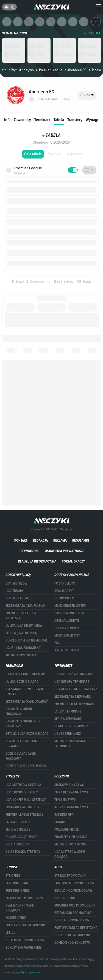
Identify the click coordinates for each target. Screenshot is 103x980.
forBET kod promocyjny (24, 898)
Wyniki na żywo (15, 33)
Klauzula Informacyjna (37, 561)
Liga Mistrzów (16, 583)
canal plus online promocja (19, 711)
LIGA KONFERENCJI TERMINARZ (76, 689)
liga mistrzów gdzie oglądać (70, 854)
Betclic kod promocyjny (73, 891)
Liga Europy (15, 591)
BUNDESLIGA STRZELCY (21, 837)
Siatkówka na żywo (69, 785)
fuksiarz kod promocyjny (26, 925)
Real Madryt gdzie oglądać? (20, 908)
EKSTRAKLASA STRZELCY (23, 807)
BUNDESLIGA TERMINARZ (71, 726)
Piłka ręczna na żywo (71, 792)
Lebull (10, 933)
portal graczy (73, 561)
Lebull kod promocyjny (73, 935)
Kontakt (21, 540)
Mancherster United (70, 606)
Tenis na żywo (65, 800)
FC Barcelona (65, 583)
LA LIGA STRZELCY (18, 822)
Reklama (60, 540)
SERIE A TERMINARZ (68, 719)
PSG (57, 643)
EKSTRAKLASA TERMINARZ (73, 697)
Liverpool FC (64, 598)
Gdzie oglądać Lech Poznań (26, 766)
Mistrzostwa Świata (21, 655)
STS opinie (13, 876)
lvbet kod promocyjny (72, 920)
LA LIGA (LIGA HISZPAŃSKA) (24, 626)
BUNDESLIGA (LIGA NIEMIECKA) (26, 640)
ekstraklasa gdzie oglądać (27, 701)
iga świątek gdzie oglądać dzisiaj (26, 692)
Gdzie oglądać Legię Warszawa (21, 756)
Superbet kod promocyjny (75, 905)
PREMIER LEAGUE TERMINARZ (74, 704)
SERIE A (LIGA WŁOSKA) (21, 633)
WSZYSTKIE (92, 33)
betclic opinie (65, 898)
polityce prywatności (30, 972)
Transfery (75, 120)
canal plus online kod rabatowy (23, 724)
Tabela (59, 120)
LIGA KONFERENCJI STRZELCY (26, 800)
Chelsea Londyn (66, 628)
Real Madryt (64, 591)
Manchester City (67, 635)
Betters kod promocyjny (25, 940)
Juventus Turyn (66, 650)
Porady (60, 822)
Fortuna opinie (17, 883)
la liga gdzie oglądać (22, 682)
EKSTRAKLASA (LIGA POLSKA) (25, 606)
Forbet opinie (16, 918)
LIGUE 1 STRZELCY (18, 844)
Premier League (48, 70)
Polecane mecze (67, 829)
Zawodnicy (22, 120)
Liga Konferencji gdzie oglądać (23, 744)
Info (7, 120)
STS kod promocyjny (70, 876)
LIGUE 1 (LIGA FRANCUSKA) (23, 648)
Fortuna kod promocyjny (74, 883)
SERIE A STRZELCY (18, 829)
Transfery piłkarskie (71, 837)
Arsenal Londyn (67, 621)
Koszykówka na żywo (71, 807)
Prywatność (29, 551)
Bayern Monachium (69, 613)
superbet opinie (17, 891)
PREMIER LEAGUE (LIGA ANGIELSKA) (21, 616)
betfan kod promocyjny (73, 913)
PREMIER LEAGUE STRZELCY (24, 815)
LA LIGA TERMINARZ (68, 711)
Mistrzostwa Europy (70, 844)
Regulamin (81, 540)
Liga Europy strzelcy (22, 792)
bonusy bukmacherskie (23, 948)
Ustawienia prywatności (64, 551)
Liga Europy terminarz (72, 682)
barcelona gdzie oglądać (25, 674)
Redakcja (40, 540)
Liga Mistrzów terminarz (74, 674)
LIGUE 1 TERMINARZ (68, 734)
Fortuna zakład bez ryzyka (76, 928)
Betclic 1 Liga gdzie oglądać (27, 734)
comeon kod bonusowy (73, 943)
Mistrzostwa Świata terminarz (70, 744)
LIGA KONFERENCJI (18, 598)
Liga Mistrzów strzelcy (24, 785)
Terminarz (42, 120)
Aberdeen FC (75, 70)
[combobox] (87, 95)
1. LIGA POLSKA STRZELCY (23, 852)
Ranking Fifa (64, 815)
